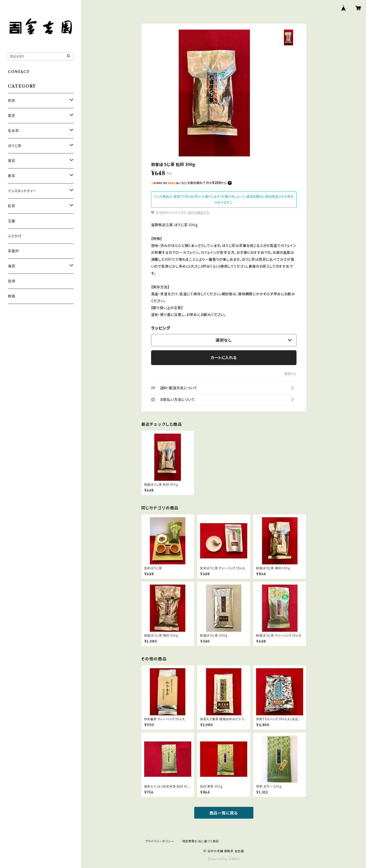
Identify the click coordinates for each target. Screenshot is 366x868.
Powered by (224, 859)
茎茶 (12, 116)
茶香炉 (13, 251)
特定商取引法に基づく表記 (201, 841)
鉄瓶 (12, 296)
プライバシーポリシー (160, 841)
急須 (12, 281)
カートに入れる (224, 358)
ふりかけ (15, 236)
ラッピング (161, 328)
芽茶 (12, 161)
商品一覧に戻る (224, 813)
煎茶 (12, 101)
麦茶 (12, 176)
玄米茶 (13, 131)
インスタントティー (22, 191)
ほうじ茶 (15, 146)
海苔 (12, 266)
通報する (290, 374)
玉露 (12, 221)
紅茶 (12, 206)
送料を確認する (199, 212)
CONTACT (19, 72)
